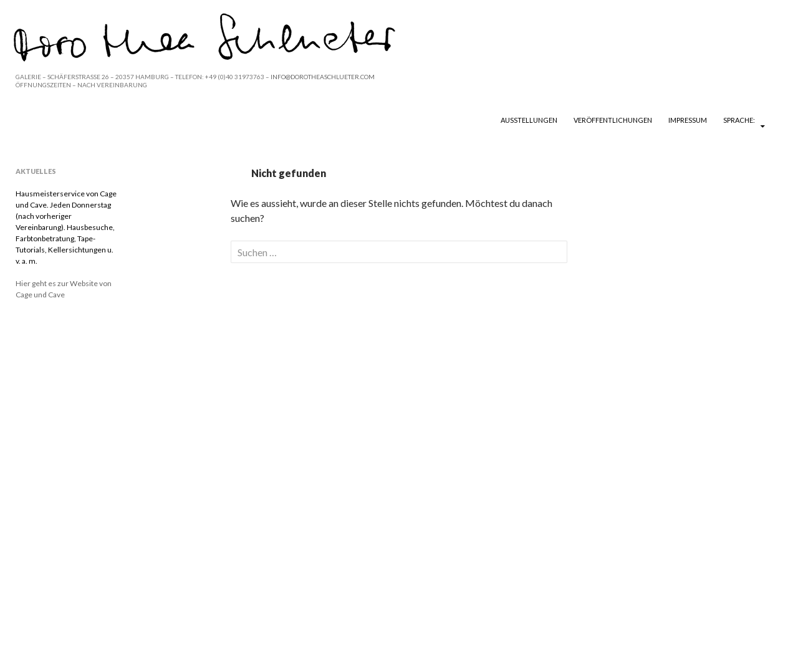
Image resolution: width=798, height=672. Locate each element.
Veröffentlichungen (613, 120)
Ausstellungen (529, 120)
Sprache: (740, 120)
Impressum (688, 120)
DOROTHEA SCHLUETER (89, 120)
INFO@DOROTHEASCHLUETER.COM (323, 77)
